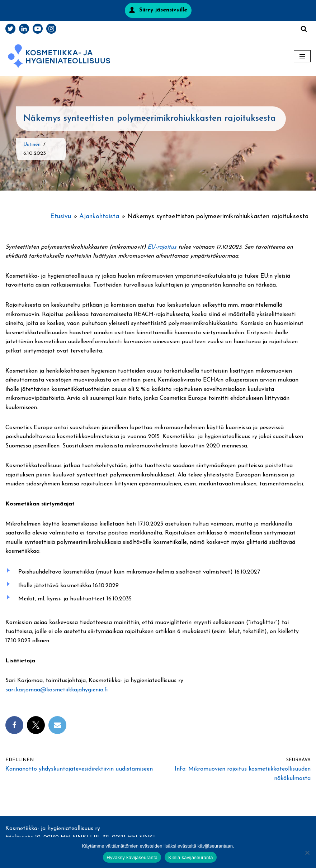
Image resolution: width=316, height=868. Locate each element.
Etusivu (61, 217)
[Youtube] (38, 29)
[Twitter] (10, 29)
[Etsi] (304, 29)
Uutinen (32, 145)
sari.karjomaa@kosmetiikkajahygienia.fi (56, 690)
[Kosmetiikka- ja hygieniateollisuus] (59, 56)
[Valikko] (302, 56)
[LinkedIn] (24, 29)
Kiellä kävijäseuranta (190, 857)
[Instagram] (51, 29)
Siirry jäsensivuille (163, 10)
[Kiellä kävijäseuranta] (307, 853)
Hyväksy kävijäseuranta (132, 857)
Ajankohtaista (99, 217)
